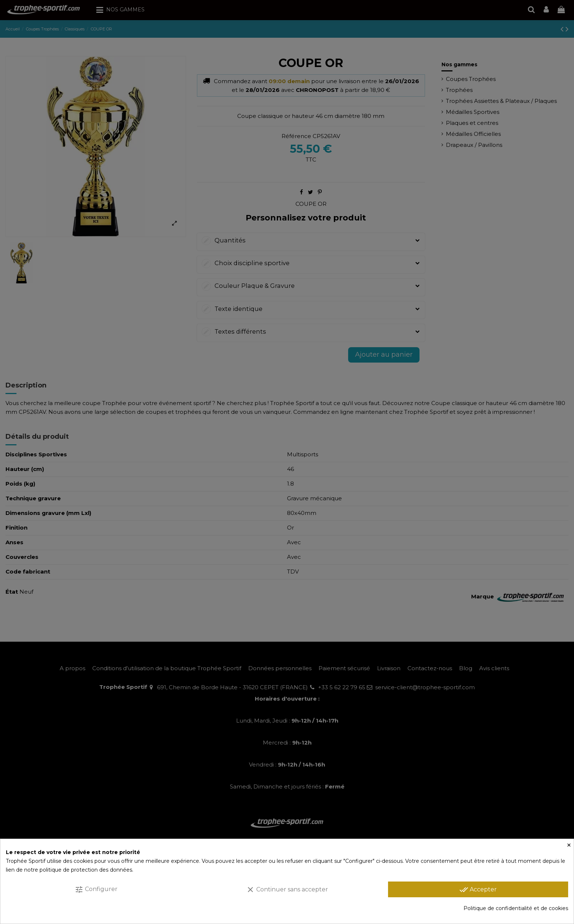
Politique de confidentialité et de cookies (516, 908)
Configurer (96, 890)
